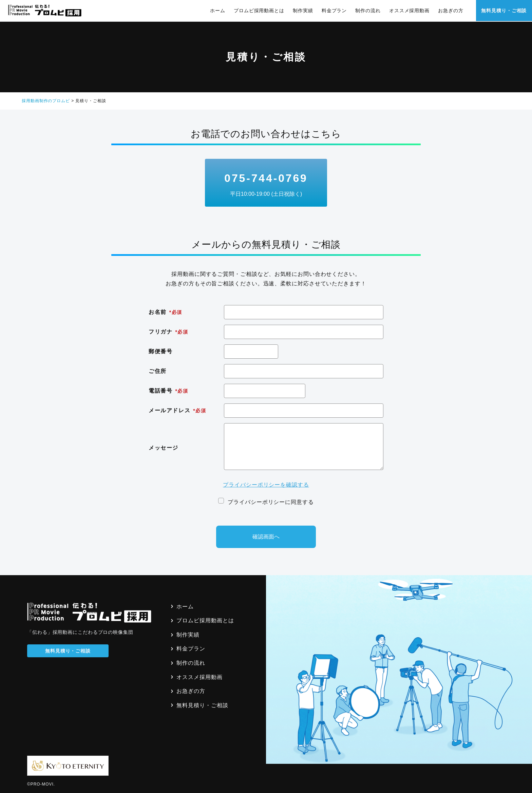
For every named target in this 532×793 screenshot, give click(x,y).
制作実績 (303, 11)
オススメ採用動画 (409, 11)
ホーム (218, 11)
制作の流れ (368, 11)
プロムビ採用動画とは (259, 11)
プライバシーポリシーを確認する (266, 485)
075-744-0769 (266, 185)
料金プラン (334, 11)
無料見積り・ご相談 (504, 11)
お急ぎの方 (450, 11)
